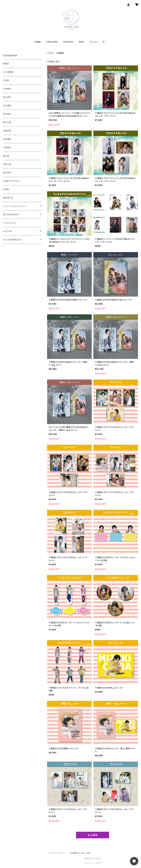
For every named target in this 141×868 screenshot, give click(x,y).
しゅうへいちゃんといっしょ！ (15, 206)
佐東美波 (7, 139)
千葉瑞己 (7, 147)
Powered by (93, 863)
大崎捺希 (7, 89)
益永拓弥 (7, 173)
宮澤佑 (6, 189)
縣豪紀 (6, 64)
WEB (81, 42)
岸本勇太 (7, 114)
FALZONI (7, 231)
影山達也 (7, 97)
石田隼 (6, 80)
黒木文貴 (7, 122)
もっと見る (93, 835)
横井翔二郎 (8, 198)
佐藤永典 (7, 131)
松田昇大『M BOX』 (12, 181)
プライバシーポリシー (57, 853)
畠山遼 (6, 156)
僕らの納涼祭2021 (11, 214)
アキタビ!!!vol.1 (10, 223)
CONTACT (69, 42)
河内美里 (7, 105)
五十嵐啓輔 (8, 72)
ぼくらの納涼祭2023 (12, 240)
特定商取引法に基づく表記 (80, 853)
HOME (38, 42)
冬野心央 (7, 164)
